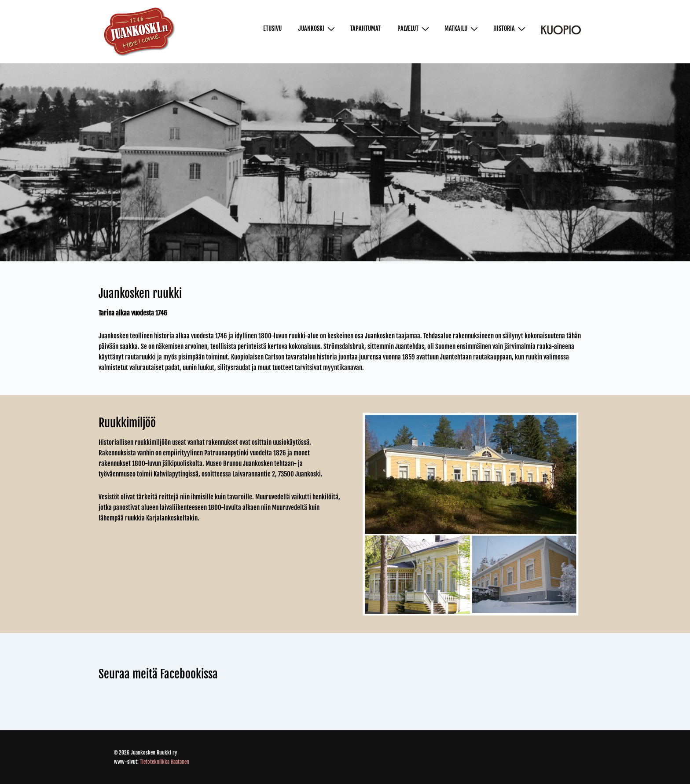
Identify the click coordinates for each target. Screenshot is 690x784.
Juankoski (318, 29)
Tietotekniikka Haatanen (165, 762)
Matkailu (462, 29)
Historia (510, 29)
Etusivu (272, 28)
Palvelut (414, 29)
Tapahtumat (365, 28)
